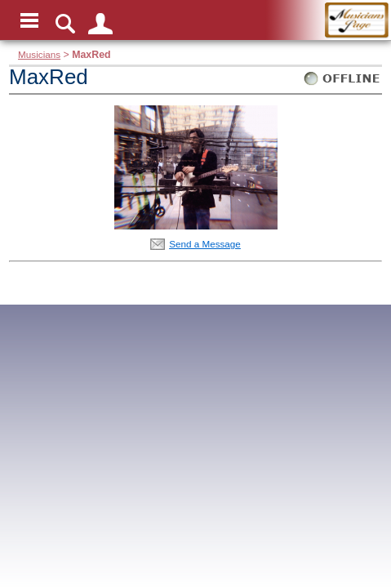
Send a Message (205, 244)
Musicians (39, 54)
